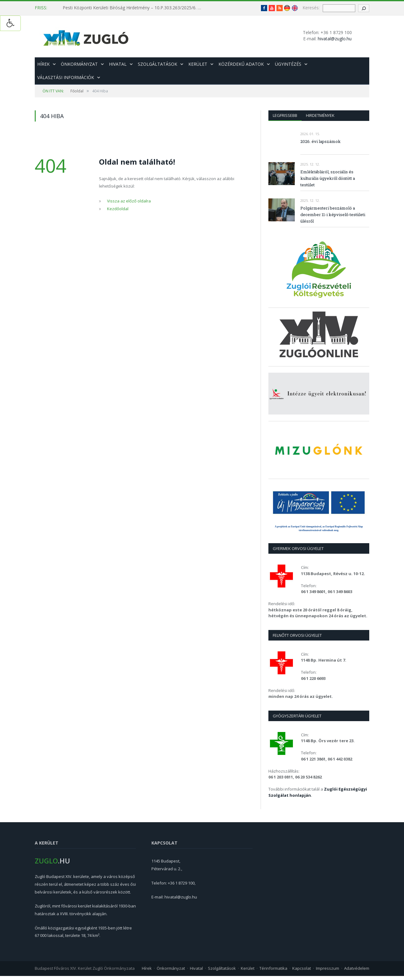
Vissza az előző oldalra (129, 201)
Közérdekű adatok (241, 64)
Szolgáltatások (157, 64)
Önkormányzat (79, 64)
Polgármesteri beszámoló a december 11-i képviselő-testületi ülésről (333, 215)
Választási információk (66, 77)
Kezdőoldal (118, 209)
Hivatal (118, 64)
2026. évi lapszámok (321, 141)
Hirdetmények (320, 115)
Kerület (198, 64)
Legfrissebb (285, 115)
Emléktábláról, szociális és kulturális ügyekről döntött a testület (328, 178)
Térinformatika (273, 968)
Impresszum (328, 968)
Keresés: (311, 8)
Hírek (43, 64)
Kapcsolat (302, 968)
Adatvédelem (357, 968)
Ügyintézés (288, 64)
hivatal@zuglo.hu (335, 39)
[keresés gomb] (364, 8)
